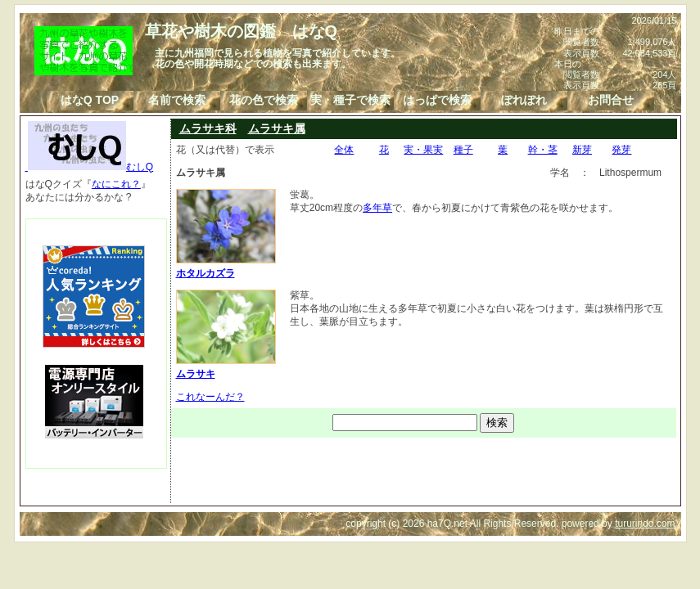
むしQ (90, 167)
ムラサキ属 (277, 128)
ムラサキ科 (208, 128)
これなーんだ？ (210, 397)
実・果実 (423, 150)
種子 (463, 150)
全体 (344, 150)
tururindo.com (645, 524)
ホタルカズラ (226, 267)
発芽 (621, 150)
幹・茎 (543, 150)
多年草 (377, 208)
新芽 (582, 150)
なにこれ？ (116, 184)
